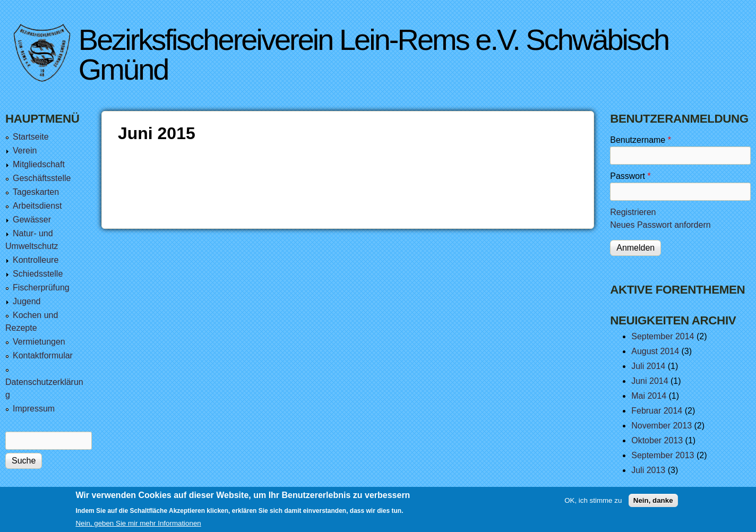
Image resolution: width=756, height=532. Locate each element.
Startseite (31, 137)
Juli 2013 (648, 470)
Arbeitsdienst (37, 206)
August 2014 (655, 351)
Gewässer (32, 220)
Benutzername (641, 140)
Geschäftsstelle (42, 178)
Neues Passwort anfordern (660, 225)
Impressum (34, 409)
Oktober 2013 (657, 440)
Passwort (630, 176)
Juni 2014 (650, 381)
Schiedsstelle (38, 274)
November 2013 (661, 426)
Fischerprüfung (41, 288)
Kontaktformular (43, 355)
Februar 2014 (657, 411)
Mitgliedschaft (39, 164)
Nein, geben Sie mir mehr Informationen (138, 527)
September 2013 (663, 455)
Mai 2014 (649, 396)
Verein (25, 151)
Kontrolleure (36, 260)
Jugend (27, 301)
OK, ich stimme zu (593, 504)
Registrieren (633, 212)
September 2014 (663, 336)
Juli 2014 (648, 366)
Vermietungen (39, 342)
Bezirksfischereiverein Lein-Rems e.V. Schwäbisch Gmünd (373, 54)
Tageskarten (36, 192)
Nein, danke (653, 504)
